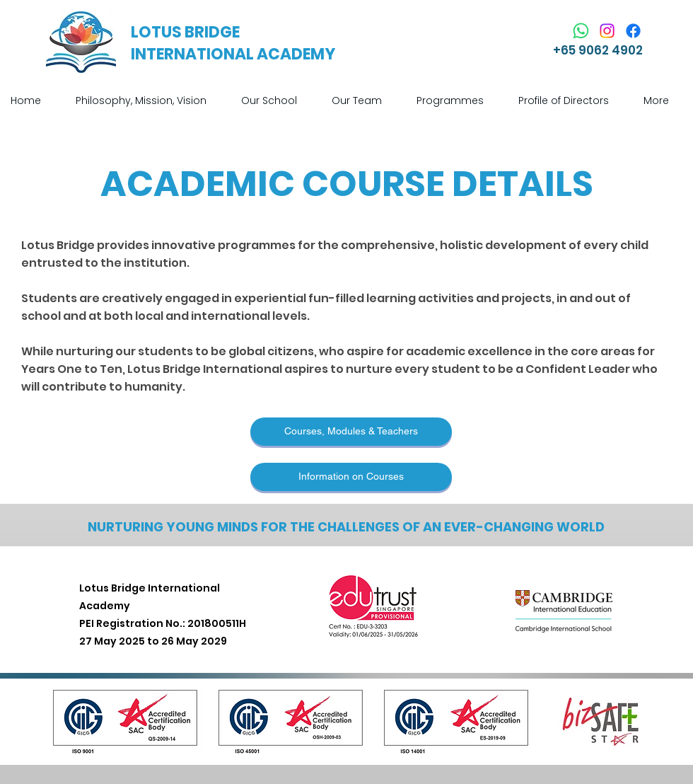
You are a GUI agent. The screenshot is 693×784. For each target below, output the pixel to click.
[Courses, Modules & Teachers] (351, 432)
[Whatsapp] (581, 31)
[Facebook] (633, 31)
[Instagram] (607, 31)
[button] (276, 100)
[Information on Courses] (351, 477)
